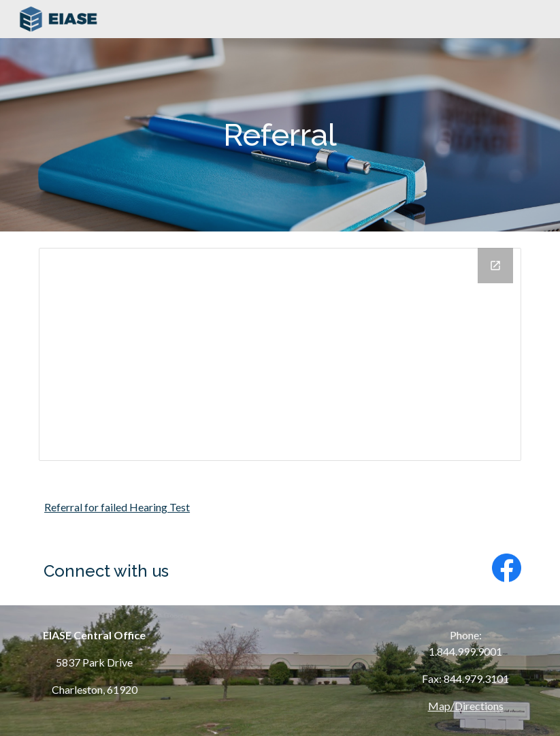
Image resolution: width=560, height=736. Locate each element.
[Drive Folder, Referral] (280, 354)
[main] (280, 135)
